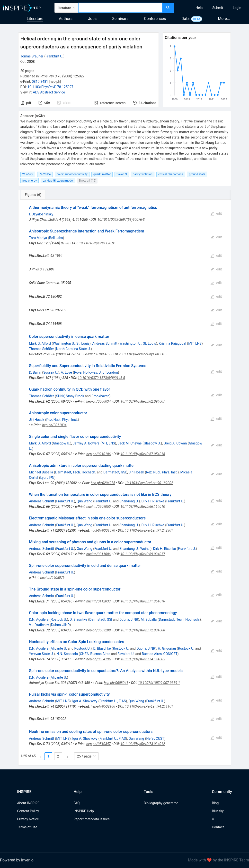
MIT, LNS (195, 343)
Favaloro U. (126, 654)
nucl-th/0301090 (103, 530)
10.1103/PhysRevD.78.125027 (50, 87)
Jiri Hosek (36, 420)
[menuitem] (199, 8)
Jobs (92, 19)
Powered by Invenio (17, 860)
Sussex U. (51, 372)
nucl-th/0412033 (98, 601)
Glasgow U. (62, 443)
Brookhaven (100, 396)
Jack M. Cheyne (130, 443)
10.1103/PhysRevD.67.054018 (143, 454)
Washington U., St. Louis (71, 343)
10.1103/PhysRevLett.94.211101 (149, 706)
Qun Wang (84, 501)
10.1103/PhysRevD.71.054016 (143, 601)
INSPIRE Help (84, 811)
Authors (66, 19)
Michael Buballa (41, 472)
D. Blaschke (78, 619)
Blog (215, 803)
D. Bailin (35, 372)
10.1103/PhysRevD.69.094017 (143, 554)
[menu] (212, 8)
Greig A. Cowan (175, 443)
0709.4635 (104, 354)
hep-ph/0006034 (98, 401)
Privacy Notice (28, 819)
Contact (218, 827)
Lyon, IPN (47, 478)
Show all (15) (87, 180)
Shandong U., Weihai (135, 549)
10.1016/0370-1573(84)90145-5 (101, 378)
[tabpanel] (125, 483)
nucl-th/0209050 (98, 507)
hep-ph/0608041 (116, 683)
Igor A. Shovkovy (85, 701)
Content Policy (28, 811)
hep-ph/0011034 (54, 425)
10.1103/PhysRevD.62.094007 (143, 401)
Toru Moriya (38, 238)
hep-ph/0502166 (103, 706)
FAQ (76, 803)
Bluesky (218, 811)
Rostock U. (59, 619)
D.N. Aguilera (39, 619)
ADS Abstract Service (49, 92)
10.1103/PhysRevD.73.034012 (143, 744)
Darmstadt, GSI (115, 472)
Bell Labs (56, 238)
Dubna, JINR (129, 619)
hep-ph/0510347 (98, 744)
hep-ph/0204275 (103, 483)
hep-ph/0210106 (98, 454)
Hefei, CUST (155, 739)
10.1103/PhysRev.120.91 (97, 243)
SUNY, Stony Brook (70, 396)
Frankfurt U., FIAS (113, 701)
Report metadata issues (91, 819)
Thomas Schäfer (41, 349)
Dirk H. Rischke (153, 501)
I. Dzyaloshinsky (41, 214)
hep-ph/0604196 (98, 659)
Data (185, 19)
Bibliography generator (161, 803)
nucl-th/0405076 (52, 578)
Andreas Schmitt (105, 343)
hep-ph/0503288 (98, 630)
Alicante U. (59, 648)
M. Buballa (149, 619)
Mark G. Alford (40, 343)
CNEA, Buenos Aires (95, 654)
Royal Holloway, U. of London (96, 372)
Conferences (155, 19)
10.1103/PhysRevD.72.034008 (143, 630)
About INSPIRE (28, 803)
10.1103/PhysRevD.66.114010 (143, 507)
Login (237, 8)
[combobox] (120, 8)
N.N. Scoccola (67, 654)
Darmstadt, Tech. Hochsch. (76, 472)
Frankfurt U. (54, 56)
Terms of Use (27, 827)
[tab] (34, 195)
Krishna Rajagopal (173, 343)
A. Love (66, 372)
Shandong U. (129, 501)
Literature (35, 19)
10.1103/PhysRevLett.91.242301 (149, 530)
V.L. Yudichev (39, 625)
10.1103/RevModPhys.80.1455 (145, 354)
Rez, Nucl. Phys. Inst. (62, 420)
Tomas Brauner (32, 56)
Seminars (120, 19)
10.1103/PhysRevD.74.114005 (143, 659)
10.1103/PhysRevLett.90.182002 (149, 483)
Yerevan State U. (41, 654)
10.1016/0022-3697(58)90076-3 (121, 220)
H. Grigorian (167, 648)
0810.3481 (40, 82)
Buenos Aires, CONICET (160, 654)
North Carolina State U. (73, 349)
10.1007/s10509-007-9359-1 (159, 683)
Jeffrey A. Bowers (86, 443)
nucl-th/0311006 (98, 554)
